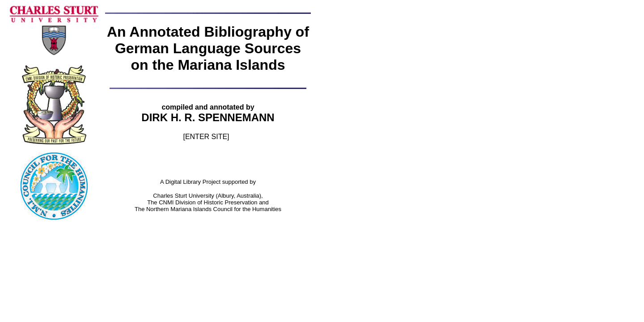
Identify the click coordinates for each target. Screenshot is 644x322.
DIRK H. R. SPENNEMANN (208, 117)
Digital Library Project (194, 182)
